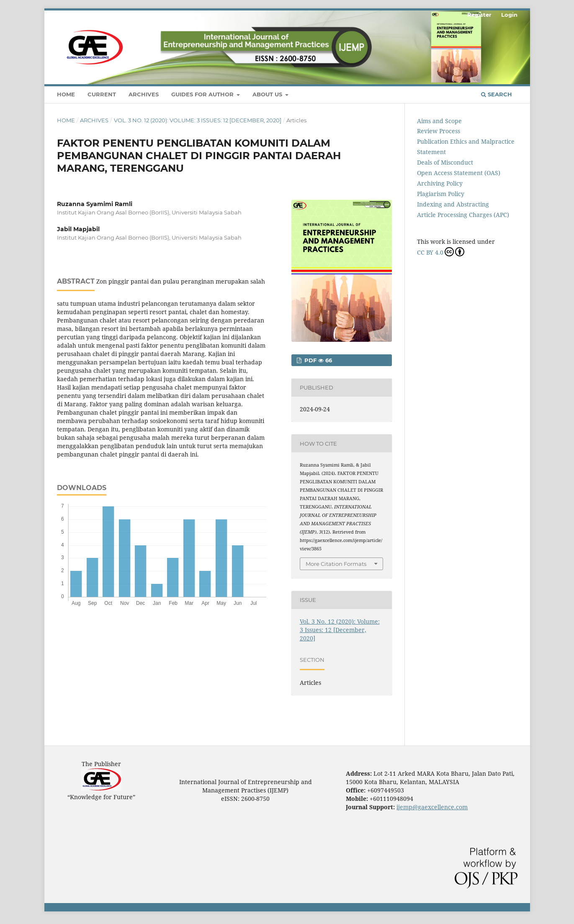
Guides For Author (203, 94)
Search (497, 94)
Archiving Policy (440, 183)
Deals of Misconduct (445, 162)
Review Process (439, 131)
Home (66, 94)
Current (102, 94)
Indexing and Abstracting (453, 204)
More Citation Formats (336, 564)
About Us (268, 94)
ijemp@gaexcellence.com (432, 807)
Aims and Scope (439, 121)
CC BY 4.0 (441, 252)
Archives (144, 94)
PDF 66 (317, 360)
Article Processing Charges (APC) (463, 215)
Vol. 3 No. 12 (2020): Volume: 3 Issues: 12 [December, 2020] (198, 120)
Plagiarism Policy (441, 194)
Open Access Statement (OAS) (459, 173)
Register (479, 15)
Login (509, 15)
